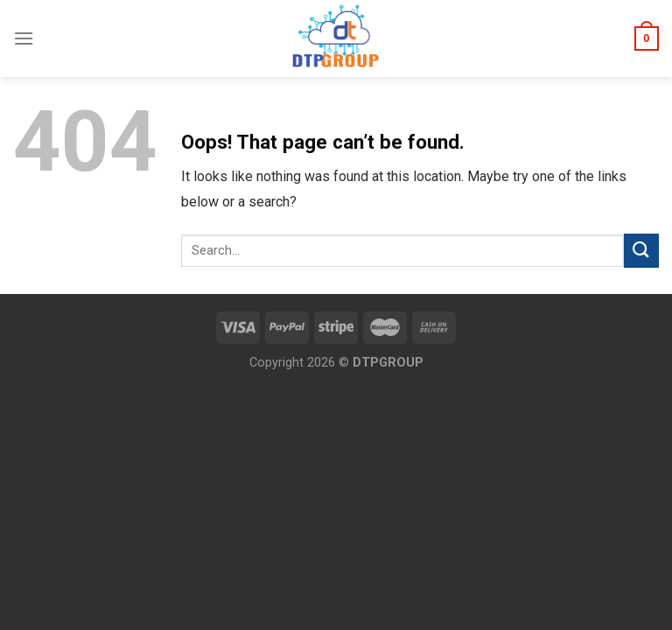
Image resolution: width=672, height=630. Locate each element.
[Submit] (641, 251)
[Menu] (24, 38)
